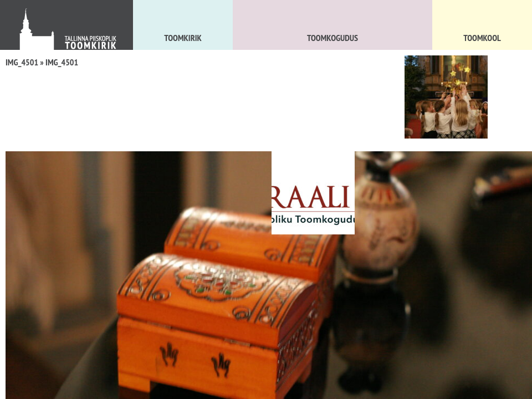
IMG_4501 (22, 62)
